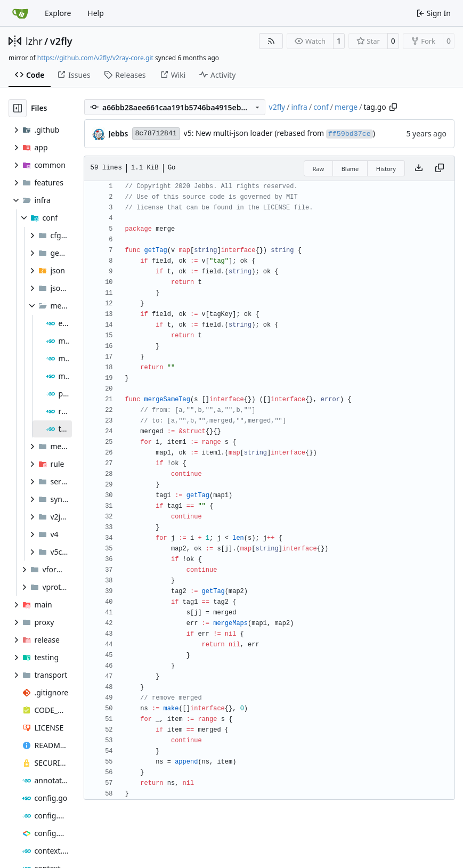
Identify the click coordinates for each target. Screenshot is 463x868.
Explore (58, 13)
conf (321, 107)
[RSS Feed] (271, 41)
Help (96, 13)
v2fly (61, 41)
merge (346, 107)
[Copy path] (393, 107)
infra (299, 107)
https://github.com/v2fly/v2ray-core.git (95, 58)
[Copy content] (440, 168)
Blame (350, 169)
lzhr (34, 41)
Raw (319, 169)
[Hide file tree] (18, 108)
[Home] (20, 13)
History (386, 169)
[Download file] (419, 168)
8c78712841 (156, 133)
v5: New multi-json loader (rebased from (255, 133)
